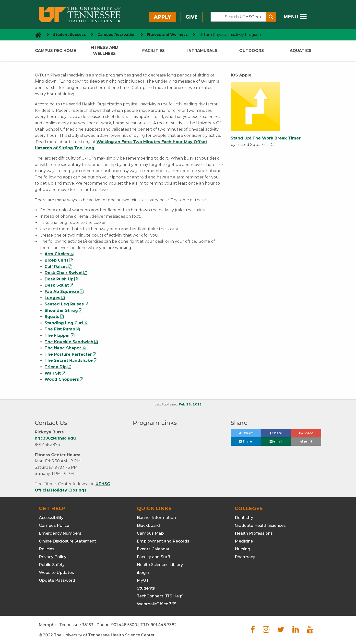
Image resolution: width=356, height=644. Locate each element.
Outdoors (252, 51)
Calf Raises (56, 267)
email (276, 441)
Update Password (57, 580)
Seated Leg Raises (64, 304)
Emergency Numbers (60, 533)
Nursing (243, 549)
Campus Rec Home (55, 51)
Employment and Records (163, 541)
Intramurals (202, 51)
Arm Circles (57, 254)
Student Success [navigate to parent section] (70, 35)
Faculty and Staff (154, 557)
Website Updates (56, 573)
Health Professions (254, 533)
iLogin (143, 573)
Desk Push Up (59, 279)
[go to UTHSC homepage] (36, 35)
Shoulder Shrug (61, 310)
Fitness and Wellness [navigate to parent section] (167, 35)
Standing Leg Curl (64, 323)
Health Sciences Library (160, 565)
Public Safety (52, 565)
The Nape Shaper (63, 348)
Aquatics (301, 51)
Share (280, 434)
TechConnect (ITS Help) (160, 596)
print (306, 441)
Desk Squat (57, 285)
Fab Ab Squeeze (62, 292)
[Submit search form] (271, 17)
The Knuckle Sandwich (69, 342)
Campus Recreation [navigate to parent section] (117, 35)
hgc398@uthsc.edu (55, 438)
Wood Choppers (62, 379)
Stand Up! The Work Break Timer (266, 138)
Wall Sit (53, 373)
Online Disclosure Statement (67, 541)
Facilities (154, 51)
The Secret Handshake (69, 360)
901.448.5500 (124, 625)
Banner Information (156, 518)
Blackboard (148, 525)
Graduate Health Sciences (260, 525)
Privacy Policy (53, 557)
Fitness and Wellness (104, 51)
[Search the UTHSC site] (238, 17)
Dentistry (244, 518)
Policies (47, 549)
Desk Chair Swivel (64, 273)
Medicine (244, 541)
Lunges (52, 298)
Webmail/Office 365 (157, 604)
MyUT (143, 580)
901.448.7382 (164, 625)
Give (191, 17)
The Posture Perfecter (68, 354)
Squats (52, 317)
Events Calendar (153, 549)
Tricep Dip (56, 367)
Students (146, 588)
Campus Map (150, 533)
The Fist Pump (60, 329)
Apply (162, 17)
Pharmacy (245, 557)
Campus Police (54, 525)
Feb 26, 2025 (190, 404)
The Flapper (57, 335)
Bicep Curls (57, 260)
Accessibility (51, 518)
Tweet (249, 434)
